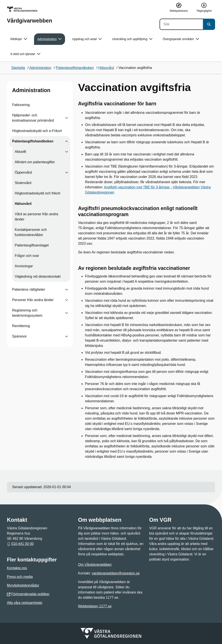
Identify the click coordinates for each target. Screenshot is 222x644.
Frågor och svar (27, 256)
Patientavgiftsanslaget (32, 245)
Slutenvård (23, 183)
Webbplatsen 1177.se (95, 606)
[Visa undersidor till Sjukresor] (67, 336)
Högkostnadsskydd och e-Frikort (37, 131)
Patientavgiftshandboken (33, 141)
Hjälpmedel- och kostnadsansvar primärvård (33, 118)
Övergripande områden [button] (181, 39)
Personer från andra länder (33, 300)
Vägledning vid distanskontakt (38, 276)
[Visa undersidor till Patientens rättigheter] (67, 290)
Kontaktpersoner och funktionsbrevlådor (31, 232)
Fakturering (21, 105)
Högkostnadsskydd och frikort (38, 193)
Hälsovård (23, 204)
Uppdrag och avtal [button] (87, 39)
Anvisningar (24, 266)
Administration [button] (50, 39)
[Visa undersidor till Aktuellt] (67, 152)
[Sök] (181, 24)
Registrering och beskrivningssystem (27, 313)
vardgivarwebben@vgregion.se (116, 573)
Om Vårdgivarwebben (95, 565)
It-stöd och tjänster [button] (25, 54)
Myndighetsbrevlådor (23, 585)
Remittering (21, 326)
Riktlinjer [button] (19, 39)
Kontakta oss (17, 568)
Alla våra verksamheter (25, 603)
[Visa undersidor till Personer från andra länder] (67, 300)
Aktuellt (20, 152)
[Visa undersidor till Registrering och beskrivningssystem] (67, 313)
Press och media (20, 577)
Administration (31, 90)
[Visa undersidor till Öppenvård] (67, 173)
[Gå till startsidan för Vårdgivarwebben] (29, 15)
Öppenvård (23, 172)
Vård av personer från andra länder (36, 217)
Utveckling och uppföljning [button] (132, 39)
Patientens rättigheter (29, 289)
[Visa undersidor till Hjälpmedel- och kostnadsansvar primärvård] (67, 118)
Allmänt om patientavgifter (35, 162)
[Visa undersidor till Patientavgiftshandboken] (67, 141)
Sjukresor (20, 336)
